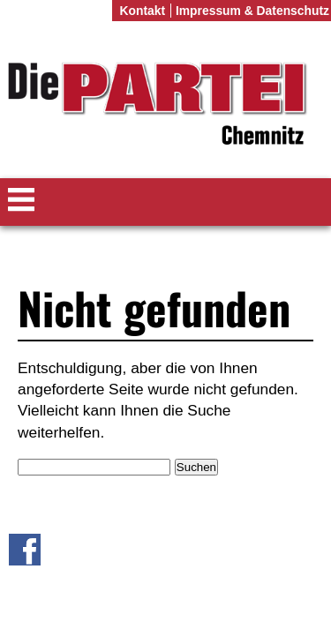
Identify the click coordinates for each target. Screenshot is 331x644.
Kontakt (142, 11)
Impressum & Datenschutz (252, 11)
